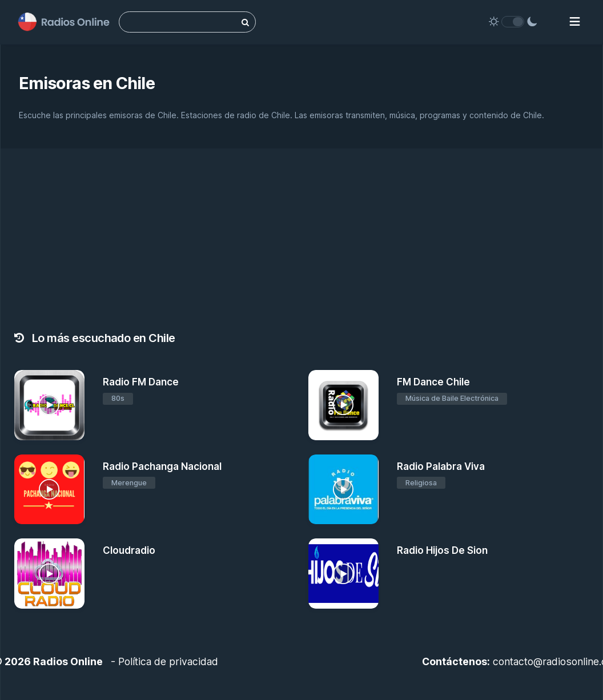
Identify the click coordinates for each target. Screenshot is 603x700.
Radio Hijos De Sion (442, 550)
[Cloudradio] (49, 574)
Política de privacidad (168, 661)
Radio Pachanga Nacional (162, 466)
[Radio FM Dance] (49, 405)
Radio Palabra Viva (441, 466)
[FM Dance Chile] (343, 405)
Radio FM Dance (141, 382)
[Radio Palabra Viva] (343, 490)
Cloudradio (129, 550)
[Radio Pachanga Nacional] (49, 490)
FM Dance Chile (433, 382)
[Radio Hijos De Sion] (343, 574)
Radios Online (68, 661)
